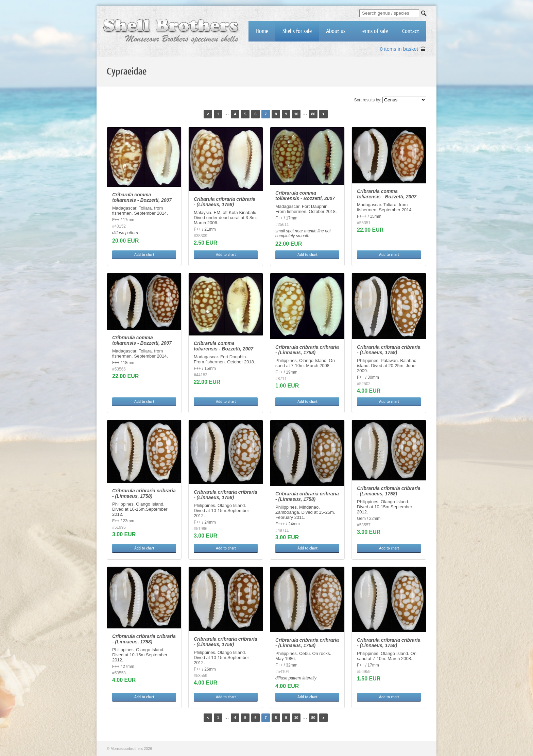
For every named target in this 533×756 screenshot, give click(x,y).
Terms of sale (374, 31)
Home (262, 31)
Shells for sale (297, 31)
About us (336, 31)
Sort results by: (368, 100)
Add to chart (144, 254)
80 (313, 114)
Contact (411, 31)
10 (296, 114)
